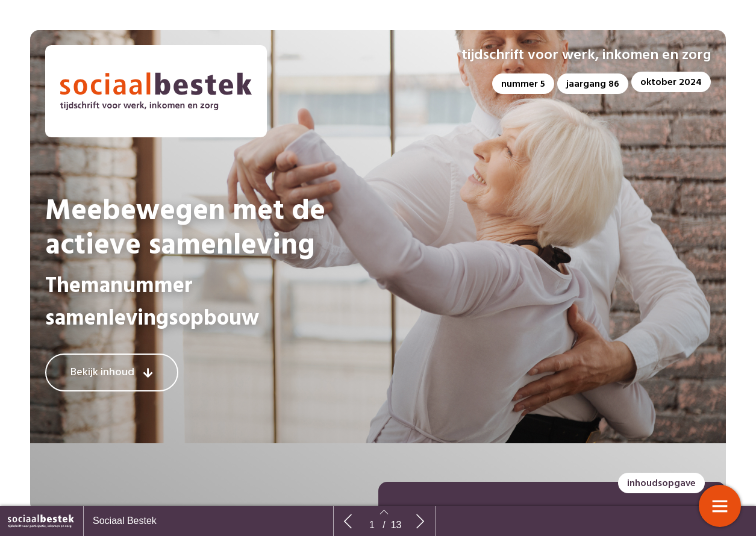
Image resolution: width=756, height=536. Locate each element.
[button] (523, 84)
